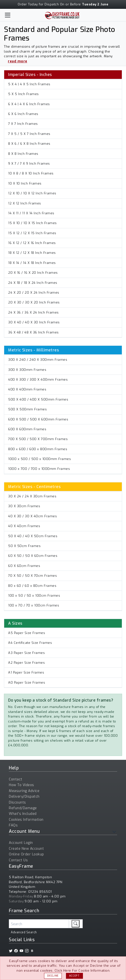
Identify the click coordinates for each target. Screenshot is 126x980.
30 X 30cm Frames (24, 506)
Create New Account (26, 849)
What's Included (23, 814)
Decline (53, 976)
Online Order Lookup (26, 854)
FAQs (13, 825)
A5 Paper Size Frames (27, 633)
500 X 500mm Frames (27, 409)
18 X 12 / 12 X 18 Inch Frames (32, 253)
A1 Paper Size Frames (26, 672)
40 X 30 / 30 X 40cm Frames (32, 516)
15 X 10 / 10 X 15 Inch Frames (32, 223)
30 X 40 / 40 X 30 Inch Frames (34, 322)
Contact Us (18, 860)
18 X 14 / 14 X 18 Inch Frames (32, 263)
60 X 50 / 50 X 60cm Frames (33, 556)
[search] (76, 924)
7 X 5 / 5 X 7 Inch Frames (29, 134)
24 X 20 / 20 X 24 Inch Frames (34, 293)
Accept (74, 976)
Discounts (17, 802)
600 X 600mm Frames (27, 429)
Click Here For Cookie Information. (83, 971)
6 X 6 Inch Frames (23, 114)
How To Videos (22, 785)
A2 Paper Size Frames (26, 663)
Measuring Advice (24, 791)
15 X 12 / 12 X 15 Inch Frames (32, 233)
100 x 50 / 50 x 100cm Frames (34, 596)
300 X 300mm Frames (27, 370)
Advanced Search (24, 932)
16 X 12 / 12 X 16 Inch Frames (32, 243)
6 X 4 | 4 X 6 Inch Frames (29, 104)
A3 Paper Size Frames (26, 653)
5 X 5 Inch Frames (24, 94)
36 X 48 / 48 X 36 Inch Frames (33, 332)
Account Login (21, 843)
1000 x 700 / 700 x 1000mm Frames (39, 469)
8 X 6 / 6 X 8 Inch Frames (29, 144)
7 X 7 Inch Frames (23, 124)
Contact (16, 779)
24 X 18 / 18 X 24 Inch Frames (33, 283)
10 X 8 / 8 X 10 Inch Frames (31, 173)
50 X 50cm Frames (24, 546)
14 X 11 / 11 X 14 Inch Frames (31, 213)
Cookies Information (26, 820)
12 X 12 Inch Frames (25, 203)
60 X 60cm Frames (24, 566)
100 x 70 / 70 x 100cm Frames (34, 605)
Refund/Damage (23, 808)
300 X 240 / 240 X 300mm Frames (38, 360)
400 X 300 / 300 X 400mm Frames (38, 380)
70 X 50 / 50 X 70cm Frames (32, 576)
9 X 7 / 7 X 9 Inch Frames (29, 164)
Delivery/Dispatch (24, 797)
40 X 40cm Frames (24, 526)
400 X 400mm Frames (27, 389)
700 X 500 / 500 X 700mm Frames (38, 439)
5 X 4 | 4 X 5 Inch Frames (29, 84)
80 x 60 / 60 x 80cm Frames (32, 586)
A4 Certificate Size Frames (30, 643)
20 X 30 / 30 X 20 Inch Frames (34, 302)
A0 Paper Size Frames (27, 683)
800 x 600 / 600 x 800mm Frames (38, 449)
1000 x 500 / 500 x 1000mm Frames (39, 459)
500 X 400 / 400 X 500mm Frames (38, 399)
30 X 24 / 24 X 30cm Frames (32, 496)
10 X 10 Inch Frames (25, 183)
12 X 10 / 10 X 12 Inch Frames (32, 193)
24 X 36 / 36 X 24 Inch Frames (33, 312)
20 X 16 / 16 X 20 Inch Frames (33, 273)
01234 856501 (40, 892)
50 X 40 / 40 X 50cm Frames (33, 536)
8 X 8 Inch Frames (23, 154)
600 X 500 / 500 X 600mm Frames (38, 419)
